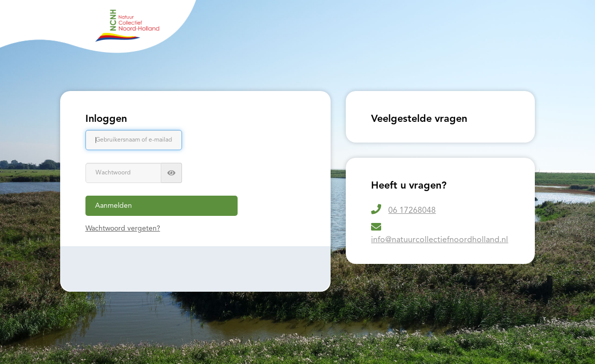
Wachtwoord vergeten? (123, 229)
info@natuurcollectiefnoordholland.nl (440, 240)
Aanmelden (113, 206)
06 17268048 (412, 211)
